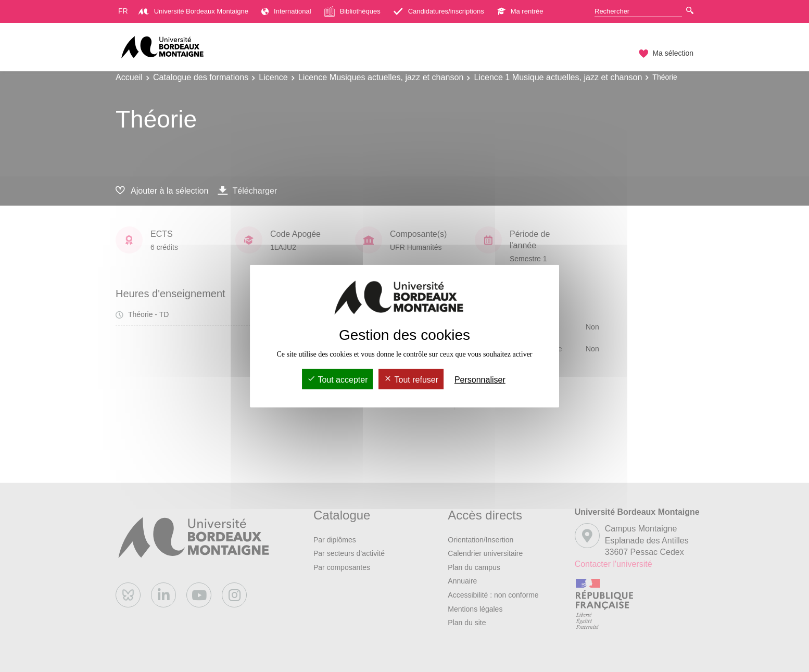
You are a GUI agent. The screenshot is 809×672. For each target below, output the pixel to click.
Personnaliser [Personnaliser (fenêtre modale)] (480, 380)
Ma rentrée (520, 11)
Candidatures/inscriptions (439, 11)
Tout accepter (337, 380)
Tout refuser (411, 380)
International (286, 11)
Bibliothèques (352, 11)
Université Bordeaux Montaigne (193, 11)
